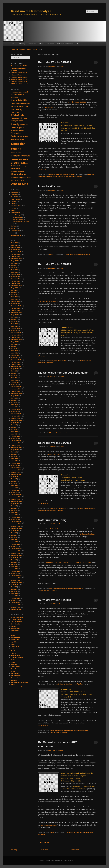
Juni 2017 (14, 481)
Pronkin (81, 508)
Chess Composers (17, 617)
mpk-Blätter (15, 642)
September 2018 (16, 448)
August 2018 (15, 450)
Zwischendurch (16, 235)
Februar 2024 (15, 301)
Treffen (51, 254)
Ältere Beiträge (43, 842)
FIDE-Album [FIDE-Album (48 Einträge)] (24, 106)
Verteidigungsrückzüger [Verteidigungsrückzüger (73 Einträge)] (21, 178)
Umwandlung (42, 510)
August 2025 (15, 261)
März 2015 (14, 542)
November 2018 (16, 443)
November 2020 (16, 389)
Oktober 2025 (15, 256)
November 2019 (16, 416)
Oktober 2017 (15, 472)
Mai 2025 (14, 268)
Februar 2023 (15, 328)
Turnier (13, 228)
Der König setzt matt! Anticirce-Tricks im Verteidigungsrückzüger (69, 562)
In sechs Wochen (49, 186)
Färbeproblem (18, 219)
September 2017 (16, 474)
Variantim (14, 680)
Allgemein (52, 433)
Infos (78, 44)
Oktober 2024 (15, 283)
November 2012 (16, 605)
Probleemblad (16, 655)
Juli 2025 (14, 263)
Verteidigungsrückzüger (75, 588)
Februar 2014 (15, 571)
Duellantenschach (85, 361)
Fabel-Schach (15, 628)
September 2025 (16, 259)
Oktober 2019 (15, 418)
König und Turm (16, 75)
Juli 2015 (14, 533)
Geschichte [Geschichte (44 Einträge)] (15, 112)
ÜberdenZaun (15, 231)
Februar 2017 (15, 490)
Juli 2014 (14, 560)
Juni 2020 (14, 400)
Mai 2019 (14, 430)
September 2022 (16, 340)
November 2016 (16, 497)
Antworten (50, 363)
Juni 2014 (14, 562)
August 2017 (15, 477)
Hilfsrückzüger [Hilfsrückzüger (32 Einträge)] (15, 118)
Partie (13, 210)
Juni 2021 (14, 373)
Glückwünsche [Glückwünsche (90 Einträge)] (18, 115)
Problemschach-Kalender (65, 44)
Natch (13, 644)
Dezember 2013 (16, 576)
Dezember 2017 (16, 468)
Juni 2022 (14, 346)
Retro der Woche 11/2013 (77, 102)
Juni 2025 (14, 265)
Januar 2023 (15, 331)
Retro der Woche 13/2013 (55, 264)
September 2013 (16, 582)
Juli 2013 (14, 587)
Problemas (14, 660)
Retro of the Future (89, 508)
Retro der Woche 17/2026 (19, 66)
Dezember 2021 (16, 360)
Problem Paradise (17, 658)
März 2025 (14, 272)
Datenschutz (75, 850)
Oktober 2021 (15, 364)
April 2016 (14, 513)
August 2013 (15, 585)
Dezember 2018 (16, 441)
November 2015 (16, 524)
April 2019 (14, 432)
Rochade (62, 176)
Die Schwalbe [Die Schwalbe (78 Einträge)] (17, 104)
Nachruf (14, 208)
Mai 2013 (14, 591)
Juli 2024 (14, 290)
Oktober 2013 (15, 580)
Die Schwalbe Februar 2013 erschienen (64, 373)
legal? (58, 732)
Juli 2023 (14, 317)
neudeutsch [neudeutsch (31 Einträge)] (15, 131)
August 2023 (15, 315)
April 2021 (14, 378)
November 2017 (16, 470)
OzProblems (15, 646)
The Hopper (15, 673)
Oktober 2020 (15, 391)
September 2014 (16, 555)
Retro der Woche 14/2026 (19, 79)
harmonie (14, 633)
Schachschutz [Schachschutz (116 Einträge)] (18, 163)
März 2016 (14, 515)
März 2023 (14, 326)
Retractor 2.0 (15, 664)
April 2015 (14, 540)
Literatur (52, 730)
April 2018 (14, 459)
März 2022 (14, 353)
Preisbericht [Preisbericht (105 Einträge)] (17, 136)
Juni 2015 (14, 535)
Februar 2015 (15, 544)
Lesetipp (47, 590)
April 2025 (14, 270)
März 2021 (14, 380)
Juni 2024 (14, 292)
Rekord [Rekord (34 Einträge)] (21, 140)
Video (13, 233)
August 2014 (15, 558)
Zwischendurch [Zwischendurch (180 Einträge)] (19, 184)
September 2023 (16, 313)
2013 (35, 49)
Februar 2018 (15, 463)
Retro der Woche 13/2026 (19, 82)
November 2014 (16, 551)
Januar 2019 (15, 438)
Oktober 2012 (15, 607)
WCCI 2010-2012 (54, 454)
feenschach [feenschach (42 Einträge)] (15, 106)
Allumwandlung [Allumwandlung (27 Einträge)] (15, 92)
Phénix (13, 651)
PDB (12, 649)
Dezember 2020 (16, 387)
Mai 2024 (14, 295)
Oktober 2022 (15, 337)
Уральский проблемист (19, 687)
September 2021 (16, 367)
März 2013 (14, 596)
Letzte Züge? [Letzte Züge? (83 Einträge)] (17, 128)
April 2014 (14, 567)
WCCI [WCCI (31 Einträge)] (19, 181)
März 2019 (14, 434)
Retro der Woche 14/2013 (55, 62)
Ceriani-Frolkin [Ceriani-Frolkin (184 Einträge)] (19, 100)
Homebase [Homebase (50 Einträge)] (24, 118)
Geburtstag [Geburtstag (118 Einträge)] (16, 109)
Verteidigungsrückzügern (86, 534)
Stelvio (42, 44)
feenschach (49, 107)
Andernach (69, 254)
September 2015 (16, 528)
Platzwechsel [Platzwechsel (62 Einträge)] (16, 133)
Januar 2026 (15, 250)
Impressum (44, 850)
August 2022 (15, 342)
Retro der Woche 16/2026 (19, 73)
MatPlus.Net (15, 640)
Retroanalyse (32, 44)
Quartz (13, 662)
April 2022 (14, 351)
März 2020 (14, 407)
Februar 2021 (15, 382)
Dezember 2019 (16, 414)
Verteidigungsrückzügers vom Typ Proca (70, 684)
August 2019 (15, 423)
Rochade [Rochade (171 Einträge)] (25, 156)
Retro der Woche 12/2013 (55, 443)
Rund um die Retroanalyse (31, 11)
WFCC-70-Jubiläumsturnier (20, 84)
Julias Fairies (15, 637)
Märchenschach (61, 174)
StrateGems (15, 669)
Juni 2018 (14, 454)
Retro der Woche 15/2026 (19, 77)
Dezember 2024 (16, 279)
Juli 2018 (14, 452)
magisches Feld (43, 176)
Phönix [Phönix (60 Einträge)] (21, 131)
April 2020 (14, 405)
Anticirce (41, 590)
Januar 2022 (15, 358)
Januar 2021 (15, 385)
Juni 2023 (14, 319)
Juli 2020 (14, 398)
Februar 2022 (15, 355)
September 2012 (16, 609)
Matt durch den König (52, 520)
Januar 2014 (15, 573)
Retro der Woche (53, 176)
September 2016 (16, 501)
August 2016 (15, 504)
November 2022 (16, 335)
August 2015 (15, 531)
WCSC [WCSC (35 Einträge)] (23, 181)
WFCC (13, 685)
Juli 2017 (14, 479)
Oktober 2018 (15, 445)
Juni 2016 (14, 508)
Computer (14, 195)
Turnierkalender (16, 678)
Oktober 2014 (15, 553)
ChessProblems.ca (17, 619)
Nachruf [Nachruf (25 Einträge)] (25, 128)
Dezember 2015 (16, 522)
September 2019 (16, 420)
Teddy (13, 671)
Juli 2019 (14, 425)
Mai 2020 (14, 402)
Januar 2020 (15, 412)
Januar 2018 (15, 466)
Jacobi (13, 635)
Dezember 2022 (16, 333)
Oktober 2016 (15, 499)
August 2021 (15, 369)
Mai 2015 (14, 537)
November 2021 (16, 362)
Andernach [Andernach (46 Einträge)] (24, 92)
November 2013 (16, 578)
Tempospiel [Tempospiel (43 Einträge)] (15, 166)
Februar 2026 (15, 247)
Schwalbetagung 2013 (49, 825)
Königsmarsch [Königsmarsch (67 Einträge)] (17, 121)
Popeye (13, 653)
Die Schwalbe (71, 833)
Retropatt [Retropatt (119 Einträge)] (16, 156)
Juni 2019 (14, 427)
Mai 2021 (14, 376)
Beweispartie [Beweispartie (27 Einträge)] (15, 97)
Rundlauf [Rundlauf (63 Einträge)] (15, 160)
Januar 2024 (15, 304)
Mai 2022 (14, 349)
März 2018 (14, 461)
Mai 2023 (14, 322)
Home (13, 44)
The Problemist (16, 676)
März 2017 (14, 488)
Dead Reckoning (16, 622)
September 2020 (16, 394)
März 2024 (14, 299)
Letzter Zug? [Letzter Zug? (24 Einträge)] (25, 125)
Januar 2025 (15, 277)
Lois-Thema (79, 833)
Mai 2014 (14, 564)
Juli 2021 (14, 371)
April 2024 (14, 297)
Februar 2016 (15, 517)
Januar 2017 (15, 492)
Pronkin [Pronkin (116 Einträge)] (15, 139)
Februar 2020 (15, 409)
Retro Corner (15, 667)
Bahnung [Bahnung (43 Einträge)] (21, 95)
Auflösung (52, 174)
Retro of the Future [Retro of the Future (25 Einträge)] (16, 153)
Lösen (13, 204)
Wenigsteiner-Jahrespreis (19, 682)
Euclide (13, 626)
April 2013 (14, 594)
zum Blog (14, 850)
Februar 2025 (15, 274)
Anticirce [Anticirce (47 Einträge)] (14, 95)
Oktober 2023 (15, 310)
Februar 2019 (15, 436)
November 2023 (16, 308)
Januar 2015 (15, 546)
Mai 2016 (14, 510)
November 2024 (16, 281)
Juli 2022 (14, 344)
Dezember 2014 (16, 549)
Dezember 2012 (16, 603)
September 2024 (16, 286)
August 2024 (15, 288)
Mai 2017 (14, 483)
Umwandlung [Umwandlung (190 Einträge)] (18, 174)
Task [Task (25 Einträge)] (27, 163)
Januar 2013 (15, 600)
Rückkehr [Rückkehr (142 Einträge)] (24, 159)
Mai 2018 (14, 456)
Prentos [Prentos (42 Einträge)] (26, 136)
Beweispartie (53, 361)
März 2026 (14, 245)
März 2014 (14, 569)
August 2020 (15, 396)
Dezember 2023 (16, 306)
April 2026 (14, 243)
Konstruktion (15, 199)
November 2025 (16, 254)
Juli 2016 (14, 506)
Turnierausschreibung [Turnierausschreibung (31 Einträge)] (18, 171)
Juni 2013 (14, 589)
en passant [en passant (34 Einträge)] (27, 104)
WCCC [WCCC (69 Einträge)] (14, 180)
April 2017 (14, 486)
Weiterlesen (43, 170)
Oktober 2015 (15, 526)
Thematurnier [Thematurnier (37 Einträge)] (15, 168)
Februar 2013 (15, 598)
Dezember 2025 (16, 252)
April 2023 (14, 324)
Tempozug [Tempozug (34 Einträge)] (23, 166)
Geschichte (50, 44)
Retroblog (22, 44)
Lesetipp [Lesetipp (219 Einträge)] (16, 124)
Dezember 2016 (16, 495)
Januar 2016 (15, 519)
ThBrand (62, 66)
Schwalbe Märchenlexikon (49, 301)
